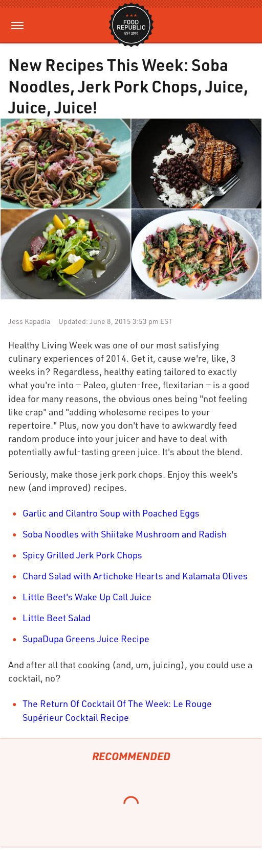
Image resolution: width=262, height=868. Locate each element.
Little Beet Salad (57, 618)
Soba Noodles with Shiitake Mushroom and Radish (125, 534)
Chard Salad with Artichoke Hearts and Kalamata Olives (135, 576)
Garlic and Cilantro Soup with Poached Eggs (111, 513)
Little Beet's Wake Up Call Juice (87, 597)
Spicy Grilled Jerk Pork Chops (82, 555)
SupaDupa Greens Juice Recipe (86, 639)
